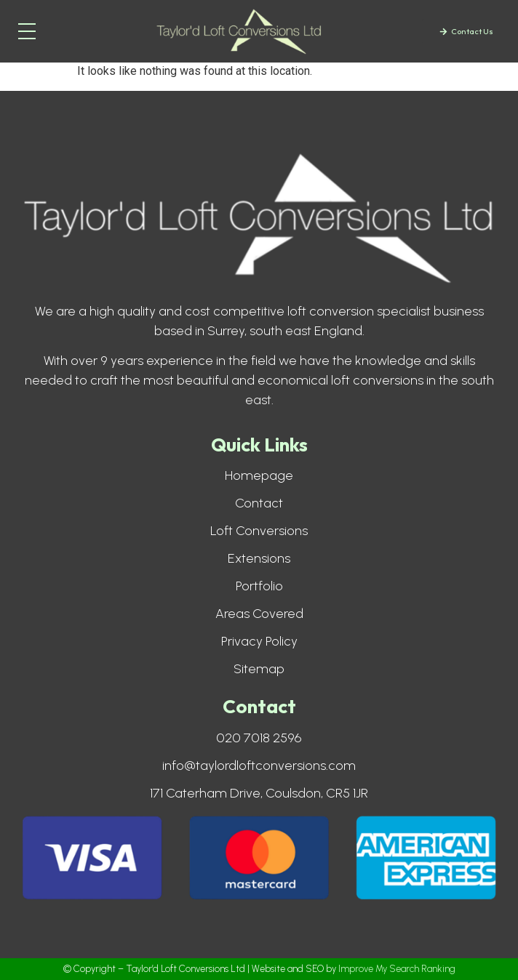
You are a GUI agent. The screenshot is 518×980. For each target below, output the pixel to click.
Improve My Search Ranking (397, 969)
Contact (259, 503)
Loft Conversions (259, 531)
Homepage (259, 475)
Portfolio (259, 586)
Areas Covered (259, 614)
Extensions (259, 558)
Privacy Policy (259, 641)
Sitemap (259, 669)
